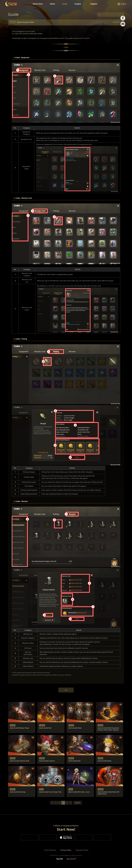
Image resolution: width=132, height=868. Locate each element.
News (52, 4)
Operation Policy (82, 853)
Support (95, 4)
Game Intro (38, 4)
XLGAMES (72, 862)
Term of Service (50, 853)
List (66, 691)
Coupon (79, 4)
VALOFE (59, 862)
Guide (65, 4)
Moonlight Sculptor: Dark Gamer (12, 4)
